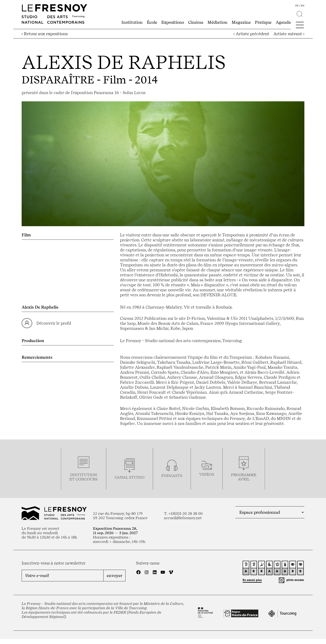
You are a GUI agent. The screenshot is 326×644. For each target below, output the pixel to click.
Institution (132, 22)
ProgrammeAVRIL (244, 477)
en (303, 6)
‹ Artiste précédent (251, 34)
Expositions (173, 22)
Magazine (241, 22)
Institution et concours (84, 477)
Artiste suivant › (289, 34)
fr (297, 6)
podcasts (172, 476)
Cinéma (196, 22)
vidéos (207, 474)
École (152, 22)
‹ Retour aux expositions (45, 34)
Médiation (217, 22)
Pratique (263, 22)
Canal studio (130, 477)
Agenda (283, 22)
